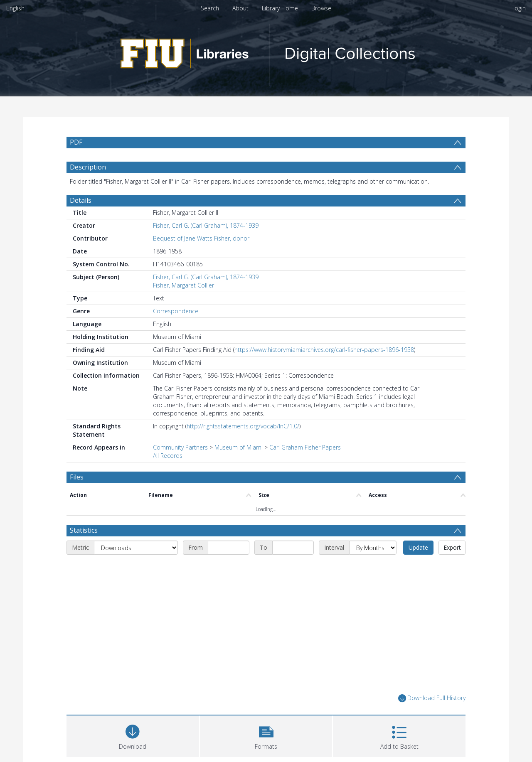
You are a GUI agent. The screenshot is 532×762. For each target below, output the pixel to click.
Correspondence (176, 311)
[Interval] (373, 548)
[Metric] (136, 548)
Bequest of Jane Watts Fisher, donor (201, 238)
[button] (266, 735)
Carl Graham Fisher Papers (305, 447)
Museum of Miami (239, 447)
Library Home (280, 8)
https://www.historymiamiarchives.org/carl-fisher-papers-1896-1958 (324, 350)
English (15, 8)
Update (418, 547)
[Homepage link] (266, 53)
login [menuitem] (520, 8)
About (240, 8)
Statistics (84, 530)
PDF (76, 142)
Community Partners (180, 447)
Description (88, 167)
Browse (321, 8)
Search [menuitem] (210, 8)
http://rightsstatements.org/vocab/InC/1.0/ (243, 426)
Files (77, 477)
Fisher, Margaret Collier (183, 285)
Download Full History (432, 698)
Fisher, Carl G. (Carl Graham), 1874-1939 (206, 225)
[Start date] (229, 548)
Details (81, 200)
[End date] (293, 548)
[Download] (133, 735)
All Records (168, 456)
